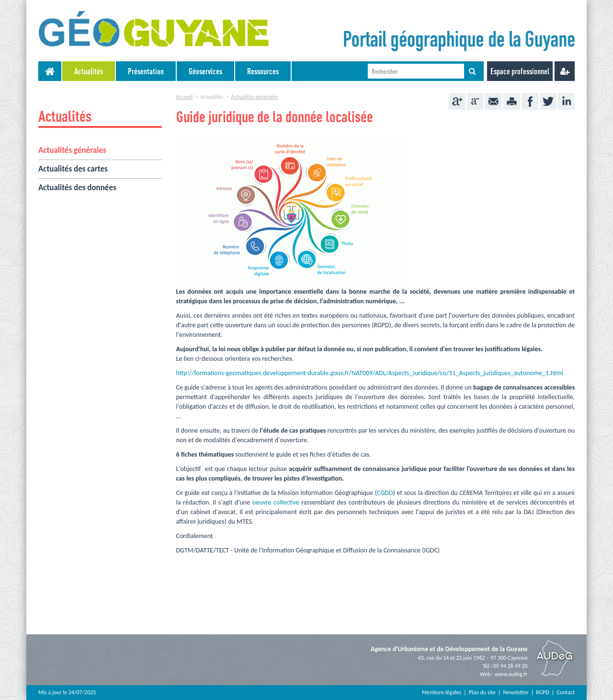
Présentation (146, 71)
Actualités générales (72, 150)
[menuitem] (89, 71)
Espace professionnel (520, 71)
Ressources (263, 71)
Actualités (89, 71)
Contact (566, 692)
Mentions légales (442, 692)
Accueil (185, 97)
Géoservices (205, 71)
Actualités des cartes (73, 169)
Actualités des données (77, 188)
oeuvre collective (276, 502)
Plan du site (482, 692)
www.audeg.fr (511, 674)
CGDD (385, 493)
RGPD (543, 692)
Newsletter (516, 692)
